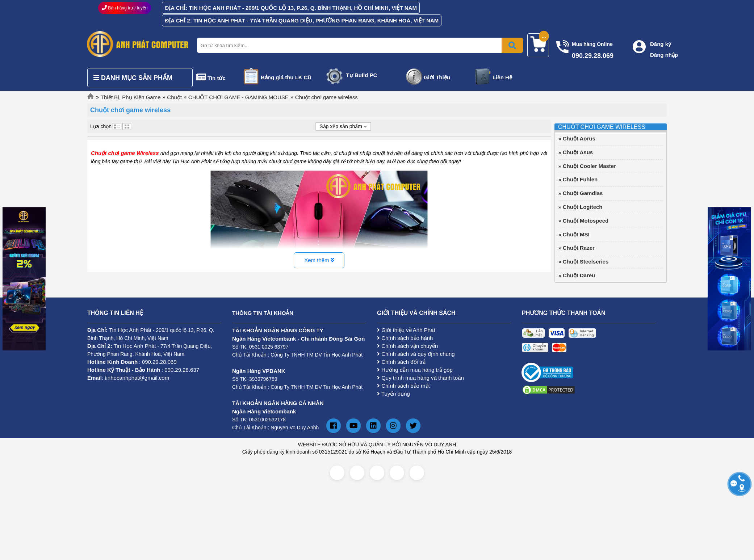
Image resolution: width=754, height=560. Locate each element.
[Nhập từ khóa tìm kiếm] (359, 45)
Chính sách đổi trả (401, 362)
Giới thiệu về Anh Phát (406, 330)
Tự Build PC (362, 75)
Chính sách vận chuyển (407, 346)
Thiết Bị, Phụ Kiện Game (131, 97)
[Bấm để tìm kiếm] (512, 45)
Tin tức (217, 78)
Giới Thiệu (437, 77)
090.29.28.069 (159, 362)
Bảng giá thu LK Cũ (286, 77)
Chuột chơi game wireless (326, 97)
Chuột (174, 97)
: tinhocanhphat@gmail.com (128, 378)
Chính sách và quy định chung (416, 354)
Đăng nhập (664, 55)
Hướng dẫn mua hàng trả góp (415, 370)
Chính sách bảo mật (403, 386)
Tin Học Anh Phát (130, 330)
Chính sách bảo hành (405, 338)
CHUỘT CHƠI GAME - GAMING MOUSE (238, 97)
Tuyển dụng (393, 394)
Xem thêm (319, 260)
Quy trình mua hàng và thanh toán (420, 378)
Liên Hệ (502, 77)
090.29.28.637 (182, 370)
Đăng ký (661, 44)
